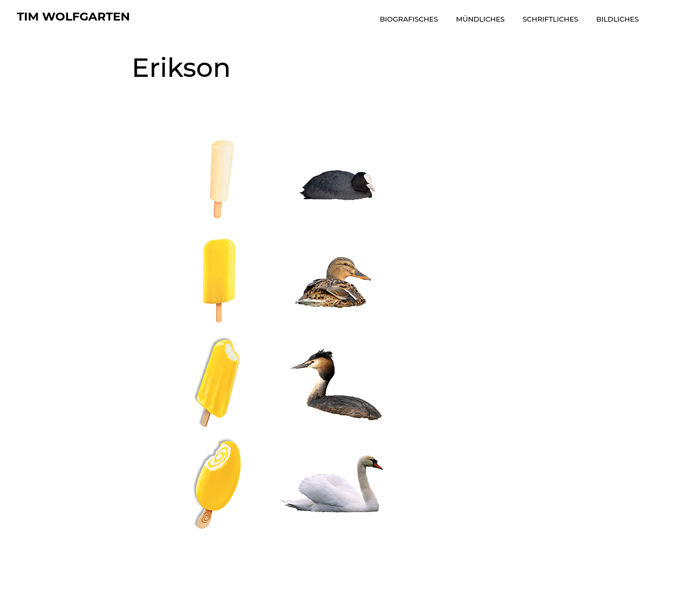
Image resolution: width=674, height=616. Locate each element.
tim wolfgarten (73, 17)
